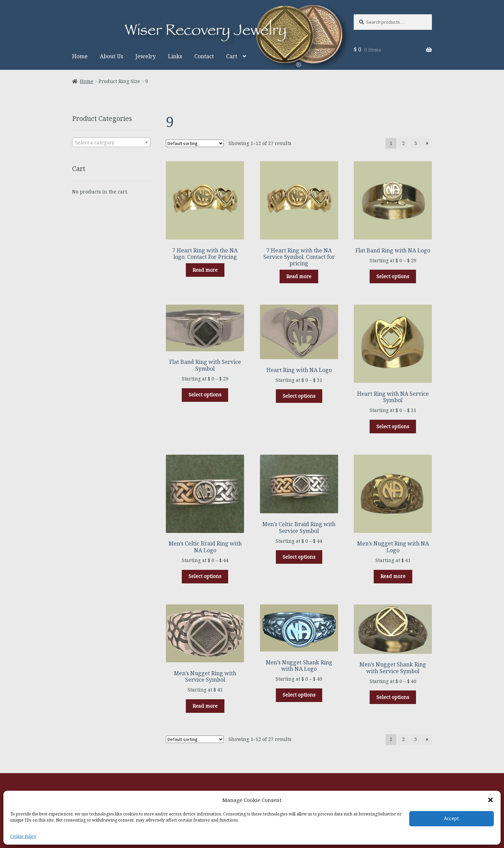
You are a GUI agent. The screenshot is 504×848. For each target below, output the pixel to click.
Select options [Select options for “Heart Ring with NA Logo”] (299, 396)
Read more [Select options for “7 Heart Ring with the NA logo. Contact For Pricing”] (205, 270)
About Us (112, 56)
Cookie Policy (23, 836)
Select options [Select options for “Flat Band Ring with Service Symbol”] (205, 395)
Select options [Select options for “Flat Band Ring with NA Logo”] (393, 276)
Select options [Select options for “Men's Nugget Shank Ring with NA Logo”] (299, 695)
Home (80, 56)
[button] (490, 800)
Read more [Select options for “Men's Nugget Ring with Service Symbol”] (205, 706)
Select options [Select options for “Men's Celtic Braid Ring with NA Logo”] (205, 576)
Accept (452, 818)
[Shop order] (195, 143)
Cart (232, 56)
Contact (204, 56)
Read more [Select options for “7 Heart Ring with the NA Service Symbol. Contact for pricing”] (299, 276)
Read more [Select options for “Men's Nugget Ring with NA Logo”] (393, 576)
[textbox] (111, 143)
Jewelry (146, 56)
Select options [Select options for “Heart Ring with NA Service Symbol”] (393, 426)
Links (175, 56)
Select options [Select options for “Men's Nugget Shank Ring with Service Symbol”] (393, 697)
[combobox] (111, 142)
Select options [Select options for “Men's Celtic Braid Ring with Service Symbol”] (299, 557)
